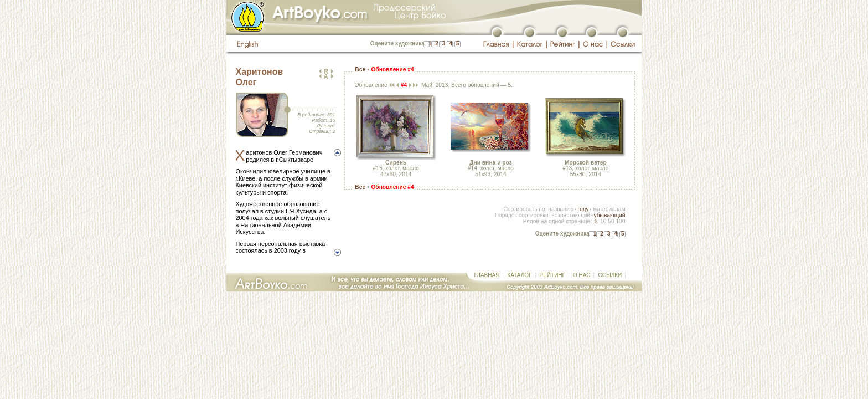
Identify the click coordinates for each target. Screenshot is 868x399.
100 (620, 221)
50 (611, 221)
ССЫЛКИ (610, 275)
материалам (609, 209)
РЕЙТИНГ (552, 275)
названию (561, 209)
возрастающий (571, 215)
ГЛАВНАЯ (487, 275)
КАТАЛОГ (519, 275)
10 (603, 221)
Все (360, 70)
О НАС (582, 275)
